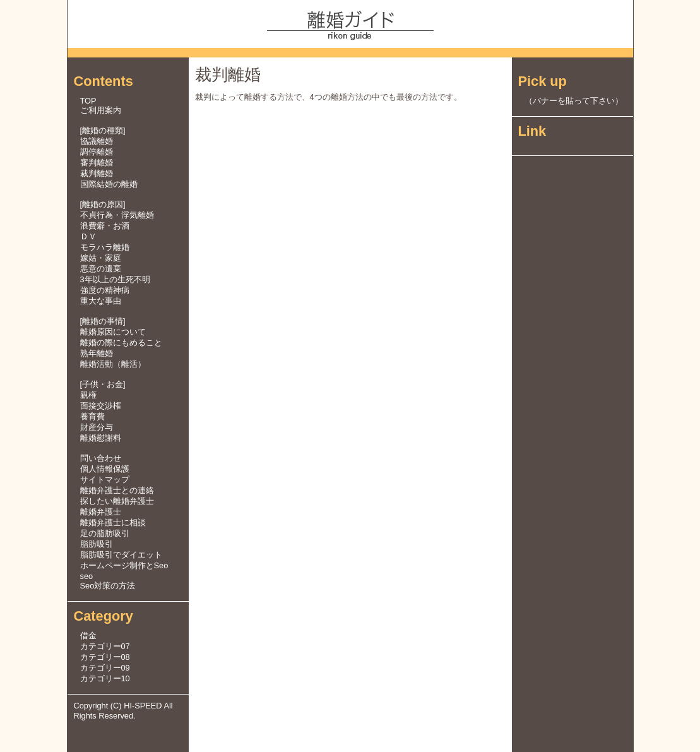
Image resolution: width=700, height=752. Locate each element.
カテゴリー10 (105, 678)
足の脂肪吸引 (105, 533)
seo (87, 576)
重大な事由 (101, 301)
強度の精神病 (105, 290)
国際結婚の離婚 (109, 184)
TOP (88, 101)
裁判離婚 (97, 173)
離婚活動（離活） (113, 364)
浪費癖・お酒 (105, 226)
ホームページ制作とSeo (124, 565)
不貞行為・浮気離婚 (117, 215)
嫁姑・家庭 (101, 258)
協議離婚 (97, 141)
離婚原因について (113, 332)
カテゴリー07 (105, 646)
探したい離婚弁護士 (117, 501)
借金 (88, 636)
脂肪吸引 (97, 544)
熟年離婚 (97, 353)
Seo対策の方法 (108, 586)
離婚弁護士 (101, 512)
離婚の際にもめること (121, 343)
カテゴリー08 (105, 657)
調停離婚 (97, 152)
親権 (88, 395)
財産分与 (97, 427)
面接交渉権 (101, 406)
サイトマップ (105, 480)
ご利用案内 (101, 110)
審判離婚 (97, 163)
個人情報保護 (105, 469)
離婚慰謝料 (101, 438)
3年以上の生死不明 (115, 279)
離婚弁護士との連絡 (117, 490)
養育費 (92, 416)
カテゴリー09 (105, 668)
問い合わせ (101, 458)
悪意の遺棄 (101, 269)
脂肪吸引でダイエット (121, 555)
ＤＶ (88, 236)
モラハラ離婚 (105, 247)
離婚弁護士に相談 (113, 522)
